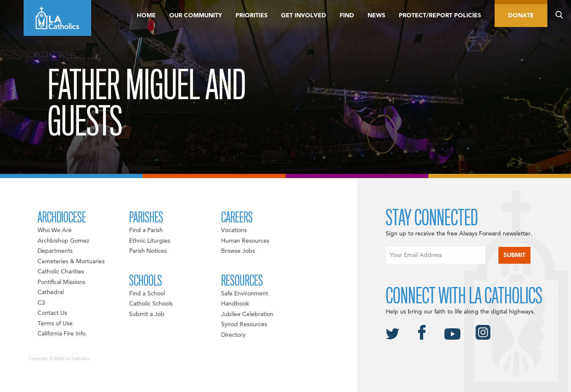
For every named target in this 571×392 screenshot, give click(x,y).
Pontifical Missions (61, 282)
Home (146, 16)
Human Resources (245, 241)
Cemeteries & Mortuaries (71, 262)
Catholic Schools (151, 304)
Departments (55, 251)
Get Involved (304, 16)
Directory (233, 335)
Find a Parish (146, 230)
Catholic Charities (61, 272)
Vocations (234, 230)
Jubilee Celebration (247, 314)
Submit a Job (147, 314)
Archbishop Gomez (63, 241)
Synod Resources (244, 324)
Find (347, 16)
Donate (521, 16)
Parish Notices (148, 251)
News (376, 16)
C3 (41, 303)
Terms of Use (55, 324)
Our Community (196, 16)
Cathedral (51, 292)
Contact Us (52, 313)
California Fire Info (62, 334)
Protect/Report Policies (440, 16)
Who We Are (55, 230)
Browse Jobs (238, 251)
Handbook (235, 304)
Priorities (252, 16)
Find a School (147, 294)
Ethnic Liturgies (150, 241)
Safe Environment (245, 294)
